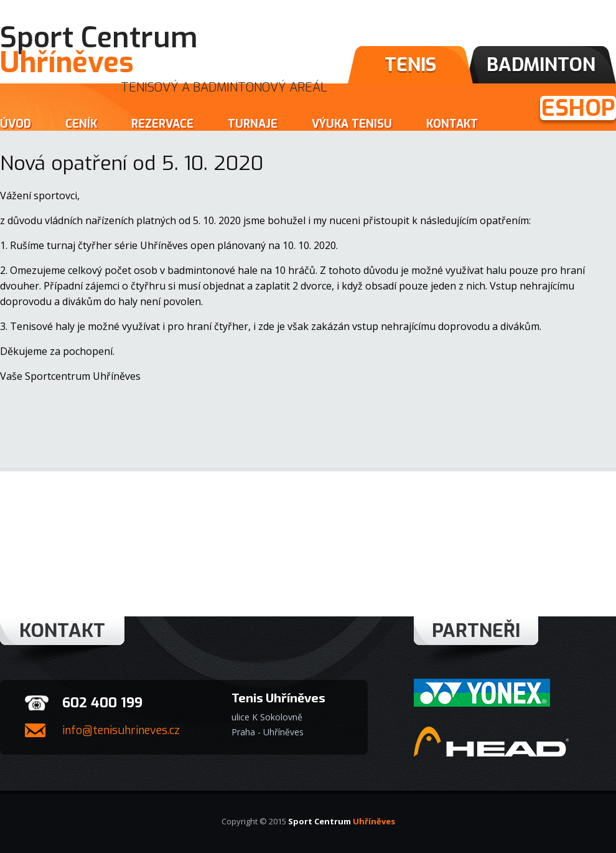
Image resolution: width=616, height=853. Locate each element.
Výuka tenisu (352, 124)
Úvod (16, 124)
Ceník (81, 124)
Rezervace (162, 124)
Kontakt (452, 124)
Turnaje (253, 124)
